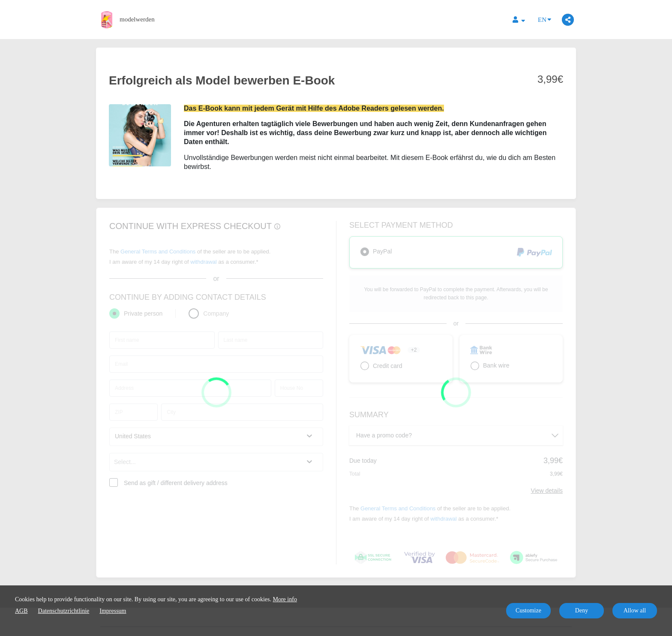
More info (285, 599)
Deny (582, 610)
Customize (528, 610)
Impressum (113, 611)
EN (544, 19)
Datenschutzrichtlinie (64, 611)
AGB (21, 611)
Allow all (635, 610)
